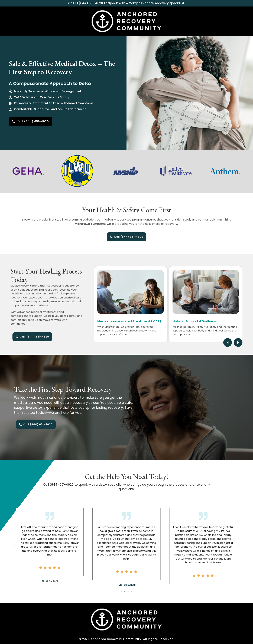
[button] (228, 342)
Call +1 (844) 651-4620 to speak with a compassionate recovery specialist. (126, 3)
